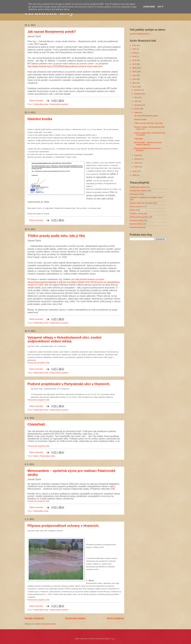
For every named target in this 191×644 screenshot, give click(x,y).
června (137, 109)
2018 (134, 60)
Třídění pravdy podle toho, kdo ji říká (56, 236)
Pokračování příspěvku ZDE (38, 363)
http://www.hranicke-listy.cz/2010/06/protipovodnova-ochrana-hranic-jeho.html (65, 66)
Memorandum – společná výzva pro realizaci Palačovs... (148, 144)
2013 (134, 79)
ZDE (113, 489)
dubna (137, 155)
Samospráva (135, 194)
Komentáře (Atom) (49, 624)
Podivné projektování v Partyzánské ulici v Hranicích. (69, 384)
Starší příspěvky (115, 618)
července (138, 105)
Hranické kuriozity (137, 220)
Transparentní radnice (138, 191)
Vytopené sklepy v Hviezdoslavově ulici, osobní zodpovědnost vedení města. (64, 339)
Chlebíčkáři (36, 424)
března (137, 159)
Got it (161, 7)
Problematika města (41, 104)
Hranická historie (136, 224)
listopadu (138, 94)
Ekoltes (36, 456)
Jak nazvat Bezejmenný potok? (52, 32)
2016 (134, 68)
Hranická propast (136, 227)
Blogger (113, 639)
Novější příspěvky (34, 618)
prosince (138, 90)
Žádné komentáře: (37, 101)
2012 (134, 83)
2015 (134, 72)
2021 (134, 49)
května (137, 113)
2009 (134, 175)
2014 (134, 75)
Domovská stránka (75, 618)
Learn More (149, 7)
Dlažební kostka (40, 119)
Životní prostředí (136, 207)
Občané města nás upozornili (141, 203)
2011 (134, 87)
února (137, 163)
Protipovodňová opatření (59, 104)
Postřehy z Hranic (137, 214)
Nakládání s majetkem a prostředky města (146, 197)
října (136, 97)
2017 (134, 64)
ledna (137, 167)
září (136, 101)
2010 (134, 171)
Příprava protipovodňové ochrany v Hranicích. (63, 526)
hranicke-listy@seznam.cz (140, 34)
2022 (134, 45)
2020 (134, 53)
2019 (134, 56)
